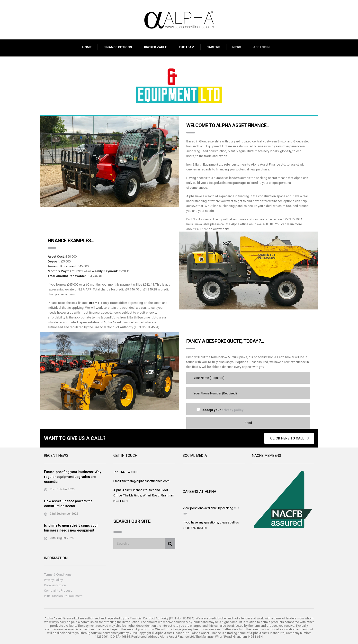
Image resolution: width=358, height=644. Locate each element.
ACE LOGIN (261, 47)
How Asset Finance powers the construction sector (68, 504)
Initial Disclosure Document (63, 596)
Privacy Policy (53, 580)
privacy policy (233, 410)
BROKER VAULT (155, 47)
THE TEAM (187, 47)
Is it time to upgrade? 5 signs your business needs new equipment (71, 528)
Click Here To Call (290, 438)
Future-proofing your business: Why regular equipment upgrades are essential (73, 477)
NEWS (237, 47)
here (205, 229)
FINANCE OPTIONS (118, 47)
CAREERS (213, 47)
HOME (87, 47)
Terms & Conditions (58, 574)
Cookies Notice (55, 585)
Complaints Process (58, 591)
